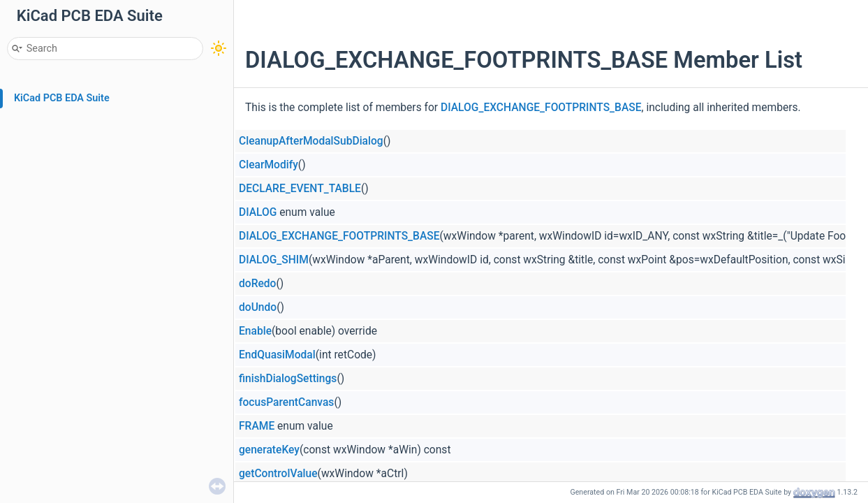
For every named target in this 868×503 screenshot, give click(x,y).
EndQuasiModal (277, 355)
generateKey (269, 450)
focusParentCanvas (286, 402)
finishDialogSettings (288, 379)
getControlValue (278, 474)
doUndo (258, 307)
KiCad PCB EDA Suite (62, 98)
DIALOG (258, 212)
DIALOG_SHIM (274, 260)
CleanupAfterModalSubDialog (311, 141)
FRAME (257, 426)
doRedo (257, 284)
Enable (255, 331)
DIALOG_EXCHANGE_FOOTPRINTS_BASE (541, 108)
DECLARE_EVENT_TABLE (300, 189)
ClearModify (269, 165)
